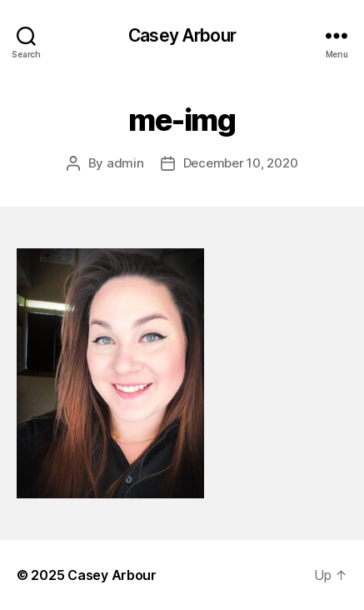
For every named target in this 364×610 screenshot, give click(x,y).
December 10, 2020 (241, 163)
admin (125, 163)
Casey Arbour (182, 35)
